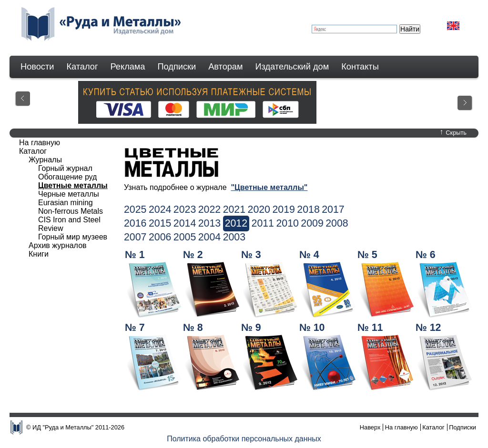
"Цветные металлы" (269, 187)
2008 (337, 223)
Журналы (45, 160)
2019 (283, 209)
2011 (263, 223)
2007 (135, 237)
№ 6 (426, 255)
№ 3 (251, 255)
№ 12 (428, 328)
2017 (333, 209)
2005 (185, 237)
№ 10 (312, 328)
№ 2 (193, 255)
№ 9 (251, 328)
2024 (160, 209)
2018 (308, 209)
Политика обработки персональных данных (244, 439)
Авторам (225, 67)
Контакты (360, 67)
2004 (209, 237)
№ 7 (135, 328)
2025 (135, 209)
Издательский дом (292, 67)
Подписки (177, 67)
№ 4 (309, 255)
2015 (160, 223)
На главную (40, 143)
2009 (312, 223)
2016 (135, 223)
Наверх (370, 427)
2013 (209, 223)
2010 (287, 223)
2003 (234, 237)
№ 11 (370, 328)
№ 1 (135, 255)
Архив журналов (58, 245)
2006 (160, 237)
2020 (259, 209)
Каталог (82, 67)
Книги (39, 254)
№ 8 (193, 328)
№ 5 (367, 255)
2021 (234, 209)
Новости (37, 67)
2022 (209, 209)
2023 (185, 209)
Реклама (128, 67)
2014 (185, 223)
